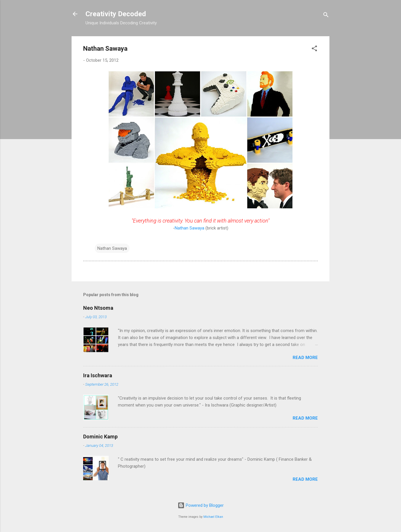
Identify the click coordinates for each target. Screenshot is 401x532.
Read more (305, 358)
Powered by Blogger (201, 505)
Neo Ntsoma (98, 308)
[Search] (326, 16)
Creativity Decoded (116, 14)
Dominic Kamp (100, 437)
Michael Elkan (213, 517)
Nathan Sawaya (189, 228)
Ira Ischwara (98, 375)
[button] (314, 49)
